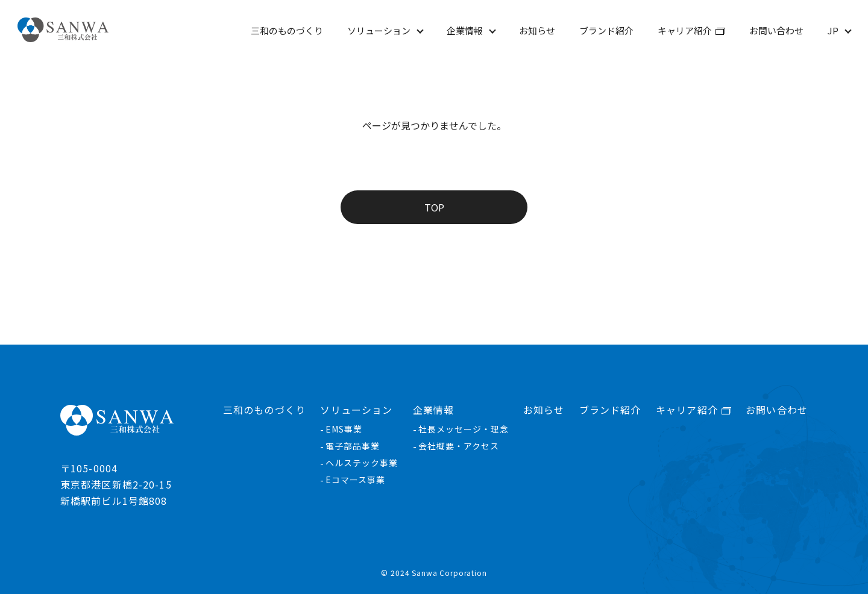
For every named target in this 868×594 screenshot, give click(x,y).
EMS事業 (344, 429)
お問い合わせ (776, 30)
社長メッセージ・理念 (464, 429)
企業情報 (465, 30)
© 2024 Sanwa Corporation (434, 573)
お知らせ (537, 30)
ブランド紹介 (606, 30)
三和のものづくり (287, 30)
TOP (434, 207)
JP (833, 30)
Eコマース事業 (355, 480)
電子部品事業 (353, 446)
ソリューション (379, 30)
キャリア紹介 (685, 30)
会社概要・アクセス (459, 446)
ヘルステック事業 (362, 463)
